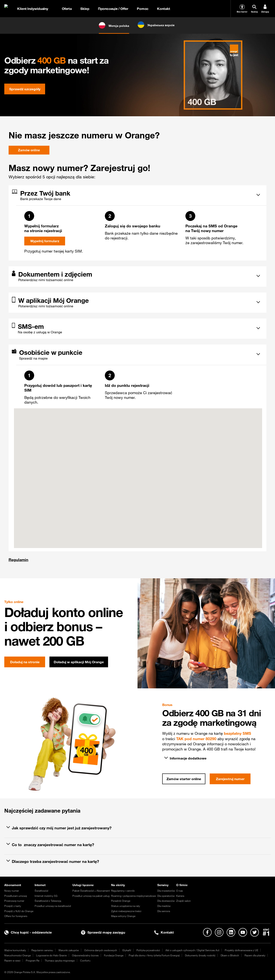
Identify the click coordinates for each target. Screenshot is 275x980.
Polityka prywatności (148, 950)
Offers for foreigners (16, 916)
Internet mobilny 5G (46, 896)
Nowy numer (12, 891)
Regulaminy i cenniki (123, 891)
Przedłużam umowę (16, 896)
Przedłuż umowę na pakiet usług (91, 896)
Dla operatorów (166, 896)
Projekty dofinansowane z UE (241, 950)
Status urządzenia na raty (126, 906)
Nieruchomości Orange (18, 955)
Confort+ (85, 960)
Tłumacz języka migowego (60, 960)
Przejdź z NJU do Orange (19, 911)
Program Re (33, 960)
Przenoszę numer (14, 901)
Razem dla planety (255, 955)
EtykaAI (127, 950)
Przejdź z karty (13, 906)
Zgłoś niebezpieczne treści (126, 911)
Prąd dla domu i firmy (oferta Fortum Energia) (154, 955)
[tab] (134, 195)
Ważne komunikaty (15, 950)
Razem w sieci (12, 960)
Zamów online (29, 150)
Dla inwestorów (166, 891)
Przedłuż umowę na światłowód (53, 906)
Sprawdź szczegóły (25, 89)
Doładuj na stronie (25, 662)
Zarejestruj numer (230, 779)
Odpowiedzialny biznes (85, 955)
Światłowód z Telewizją (48, 901)
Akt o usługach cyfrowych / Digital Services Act (192, 950)
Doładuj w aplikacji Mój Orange (79, 662)
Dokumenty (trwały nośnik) (200, 955)
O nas (180, 891)
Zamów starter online (184, 779)
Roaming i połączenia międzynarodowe (133, 896)
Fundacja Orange (114, 955)
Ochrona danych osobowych (101, 950)
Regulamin (18, 560)
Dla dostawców (166, 901)
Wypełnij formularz (45, 241)
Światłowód (41, 891)
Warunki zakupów (69, 950)
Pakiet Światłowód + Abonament (91, 891)
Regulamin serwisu (42, 950)
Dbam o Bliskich (230, 955)
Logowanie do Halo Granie (51, 955)
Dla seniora (164, 911)
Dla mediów (164, 906)
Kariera (180, 896)
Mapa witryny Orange (123, 916)
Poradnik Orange (121, 901)
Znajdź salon (183, 901)
